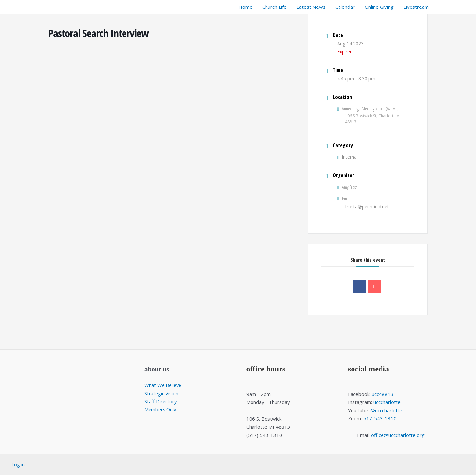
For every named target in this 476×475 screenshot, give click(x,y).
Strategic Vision (162, 393)
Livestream (416, 7)
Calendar (345, 7)
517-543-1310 (380, 418)
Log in (18, 464)
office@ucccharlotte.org (398, 435)
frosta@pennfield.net (367, 207)
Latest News (311, 7)
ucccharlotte (387, 402)
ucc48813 (383, 394)
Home (245, 7)
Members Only (161, 409)
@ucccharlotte (386, 410)
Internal (347, 157)
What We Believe (164, 385)
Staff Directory (161, 401)
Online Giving (379, 7)
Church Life (274, 7)
